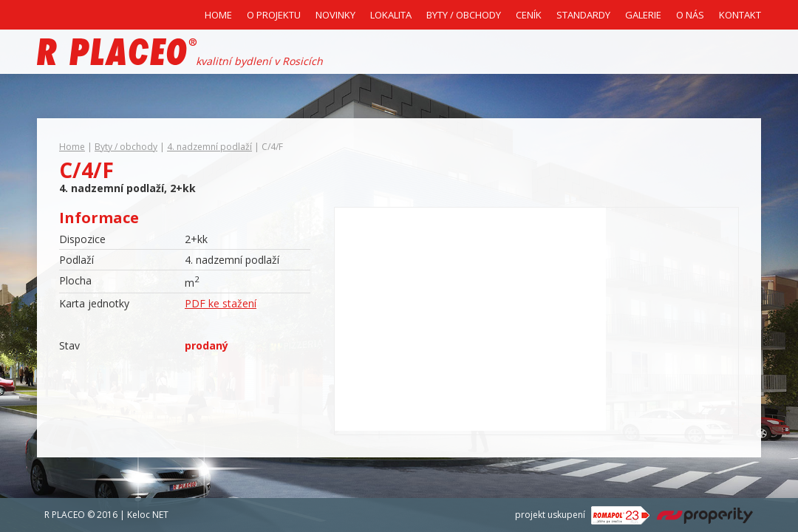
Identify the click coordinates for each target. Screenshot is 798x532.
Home (218, 15)
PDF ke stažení (221, 303)
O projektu (274, 15)
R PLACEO (65, 515)
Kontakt (740, 15)
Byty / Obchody (464, 15)
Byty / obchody (126, 147)
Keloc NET (148, 515)
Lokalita (391, 15)
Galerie (643, 15)
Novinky (335, 15)
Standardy (583, 15)
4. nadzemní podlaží (209, 147)
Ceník (529, 15)
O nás (690, 15)
